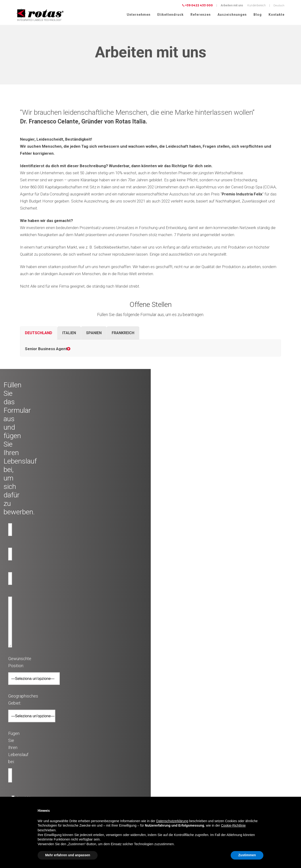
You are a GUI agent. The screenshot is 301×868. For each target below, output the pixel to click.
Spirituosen (19, 767)
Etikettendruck (170, 15)
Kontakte (277, 15)
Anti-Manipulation (93, 761)
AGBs (229, 788)
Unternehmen (139, 15)
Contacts (158, 773)
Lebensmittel (20, 773)
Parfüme (17, 784)
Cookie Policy (234, 781)
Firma (156, 745)
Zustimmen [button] (247, 855)
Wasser (16, 756)
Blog (258, 15)
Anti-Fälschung (92, 756)
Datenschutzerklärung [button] (172, 821)
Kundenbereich (257, 5)
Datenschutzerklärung (239, 775)
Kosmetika (18, 778)
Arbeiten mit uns (232, 5)
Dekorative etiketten (94, 745)
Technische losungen (95, 750)
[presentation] (115, 661)
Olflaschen (18, 750)
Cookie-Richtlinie (267, 775)
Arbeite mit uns (162, 767)
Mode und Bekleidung (25, 795)
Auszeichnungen (232, 15)
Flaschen (88, 767)
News (156, 761)
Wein (15, 745)
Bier (14, 761)
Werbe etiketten (91, 773)
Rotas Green (160, 756)
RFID (85, 778)
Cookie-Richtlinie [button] (233, 825)
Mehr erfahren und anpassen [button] (68, 855)
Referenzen (201, 15)
